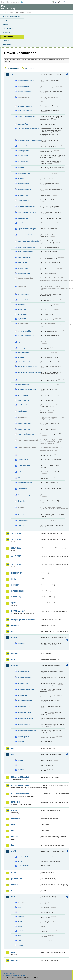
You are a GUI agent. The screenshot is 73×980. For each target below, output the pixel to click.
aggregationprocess (25, 106)
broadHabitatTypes (25, 857)
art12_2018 (16, 540)
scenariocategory (24, 455)
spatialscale (22, 472)
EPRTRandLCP (18, 611)
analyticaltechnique (25, 110)
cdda (13, 579)
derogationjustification (26, 700)
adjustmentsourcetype (26, 80)
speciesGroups (23, 866)
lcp (13, 845)
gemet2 (15, 653)
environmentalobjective (26, 206)
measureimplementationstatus (29, 241)
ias (13, 749)
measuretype (22, 262)
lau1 (13, 825)
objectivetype (23, 319)
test (13, 891)
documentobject (24, 195)
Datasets (6, 20)
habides (15, 665)
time (19, 936)
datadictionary (18, 591)
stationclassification (25, 483)
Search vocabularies (13, 68)
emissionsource (23, 200)
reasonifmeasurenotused (27, 389)
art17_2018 (16, 565)
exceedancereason (25, 223)
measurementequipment (26, 247)
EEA (13, 2)
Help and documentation (12, 17)
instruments (22, 741)
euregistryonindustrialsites (23, 620)
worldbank (16, 960)
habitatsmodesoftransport (27, 731)
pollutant (21, 357)
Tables (5, 25)
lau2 (13, 831)
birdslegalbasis (23, 671)
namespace (22, 309)
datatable (21, 178)
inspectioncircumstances (27, 765)
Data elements (8, 29)
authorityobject (23, 155)
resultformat (22, 411)
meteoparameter (24, 268)
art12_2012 (16, 534)
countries (21, 643)
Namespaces (8, 45)
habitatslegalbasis (24, 712)
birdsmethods (23, 683)
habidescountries (24, 706)
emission (21, 917)
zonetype (21, 525)
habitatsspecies (23, 737)
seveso (14, 885)
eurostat (15, 626)
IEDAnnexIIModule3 (20, 785)
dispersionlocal (23, 183)
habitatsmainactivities (26, 718)
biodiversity (17, 573)
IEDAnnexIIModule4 (20, 794)
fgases (14, 637)
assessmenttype (24, 146)
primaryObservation (25, 362)
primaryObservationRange (27, 366)
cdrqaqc (21, 168)
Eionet (12, 12)
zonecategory (23, 521)
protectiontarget (24, 385)
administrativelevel (25, 91)
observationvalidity (25, 331)
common (15, 585)
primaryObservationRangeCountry (29, 372)
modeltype (21, 305)
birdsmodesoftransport (26, 689)
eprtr (13, 603)
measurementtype (24, 258)
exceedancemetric (24, 218)
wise (13, 952)
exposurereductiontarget (27, 229)
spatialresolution (24, 466)
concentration (23, 912)
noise (14, 873)
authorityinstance (24, 151)
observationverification (26, 336)
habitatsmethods (24, 725)
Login (55, 2)
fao (13, 632)
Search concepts (29, 68)
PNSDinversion (23, 353)
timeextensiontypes (25, 495)
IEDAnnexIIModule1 (20, 777)
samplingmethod (24, 429)
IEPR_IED (16, 802)
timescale (21, 501)
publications (17, 879)
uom (13, 897)
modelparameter (24, 294)
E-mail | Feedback (9, 973)
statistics (21, 931)
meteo (20, 926)
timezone (21, 514)
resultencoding (23, 405)
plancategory (22, 348)
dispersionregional (25, 189)
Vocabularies (8, 37)
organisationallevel (25, 342)
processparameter (24, 380)
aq (12, 75)
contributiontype (24, 174)
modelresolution (24, 300)
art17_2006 (16, 548)
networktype (22, 314)
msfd (13, 851)
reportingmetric (23, 400)
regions (20, 861)
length (20, 921)
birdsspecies (22, 695)
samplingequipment (25, 423)
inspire (14, 810)
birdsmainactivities (25, 677)
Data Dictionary (19, 12)
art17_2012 (16, 556)
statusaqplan (22, 489)
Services (6, 41)
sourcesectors (23, 460)
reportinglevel (23, 395)
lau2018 (15, 837)
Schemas (6, 33)
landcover (16, 819)
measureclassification (26, 235)
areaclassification (24, 124)
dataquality (16, 597)
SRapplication (23, 478)
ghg (13, 659)
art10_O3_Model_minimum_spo (29, 129)
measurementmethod (25, 252)
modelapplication (24, 273)
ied (13, 755)
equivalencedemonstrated (27, 212)
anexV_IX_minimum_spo (27, 117)
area (19, 907)
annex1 (20, 760)
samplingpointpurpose (26, 434)
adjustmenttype (23, 86)
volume (20, 945)
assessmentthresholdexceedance (29, 140)
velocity (21, 940)
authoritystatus (23, 161)
